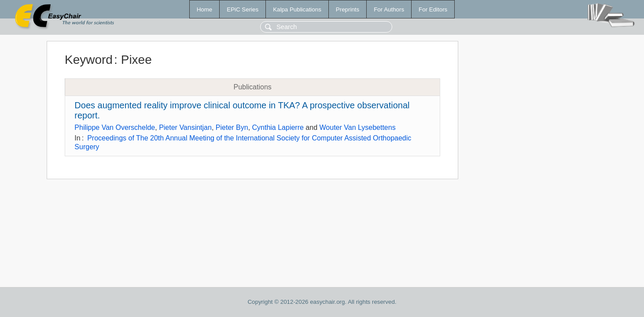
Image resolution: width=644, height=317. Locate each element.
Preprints (348, 9)
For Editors (433, 9)
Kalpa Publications (297, 9)
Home (205, 9)
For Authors (389, 9)
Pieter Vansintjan (185, 127)
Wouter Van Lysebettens (358, 127)
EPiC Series (243, 9)
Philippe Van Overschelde (115, 127)
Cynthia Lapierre (278, 127)
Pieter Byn (232, 127)
